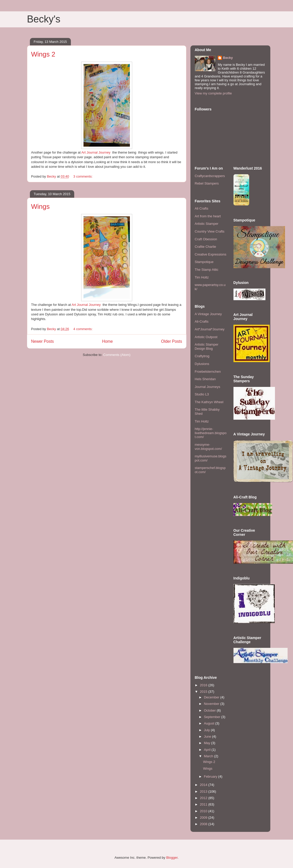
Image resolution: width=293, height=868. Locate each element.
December (212, 697)
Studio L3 (202, 394)
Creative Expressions (211, 254)
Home (107, 341)
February (211, 777)
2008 (204, 824)
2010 (204, 811)
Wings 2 (43, 54)
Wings (40, 206)
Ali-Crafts (202, 321)
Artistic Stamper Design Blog (207, 347)
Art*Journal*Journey (210, 329)
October (210, 710)
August (210, 723)
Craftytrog (202, 356)
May (207, 743)
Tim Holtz (202, 277)
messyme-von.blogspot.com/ (208, 447)
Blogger (172, 858)
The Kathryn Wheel (209, 402)
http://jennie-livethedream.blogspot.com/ (211, 433)
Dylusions (202, 364)
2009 (204, 818)
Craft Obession (206, 239)
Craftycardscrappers (210, 176)
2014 (204, 785)
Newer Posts (43, 341)
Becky (228, 58)
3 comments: (83, 176)
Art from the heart (208, 216)
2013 (204, 791)
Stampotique (204, 262)
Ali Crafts (202, 208)
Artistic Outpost (206, 337)
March (209, 756)
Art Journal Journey (96, 152)
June (208, 736)
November (212, 704)
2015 (204, 692)
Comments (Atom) (117, 355)
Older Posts (171, 341)
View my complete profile (213, 93)
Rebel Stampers (207, 183)
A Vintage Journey (208, 314)
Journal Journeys (208, 387)
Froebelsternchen (208, 372)
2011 (204, 804)
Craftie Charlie (206, 247)
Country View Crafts (210, 231)
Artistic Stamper (207, 224)
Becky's (44, 19)
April (208, 750)
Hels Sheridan (205, 379)
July (207, 730)
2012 (204, 798)
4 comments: (83, 329)
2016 (204, 685)
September (212, 717)
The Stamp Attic (207, 270)
